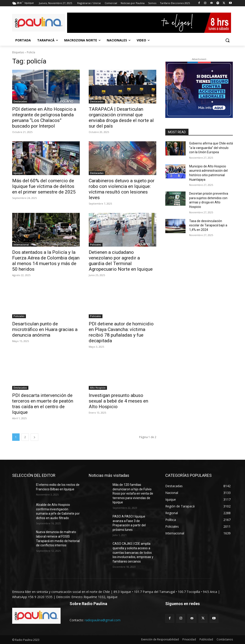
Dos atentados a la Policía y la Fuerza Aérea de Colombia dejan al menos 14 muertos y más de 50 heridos (46, 261)
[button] (227, 40)
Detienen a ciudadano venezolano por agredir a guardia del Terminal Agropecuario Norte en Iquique (121, 261)
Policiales (96, 245)
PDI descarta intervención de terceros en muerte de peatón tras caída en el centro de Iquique (43, 404)
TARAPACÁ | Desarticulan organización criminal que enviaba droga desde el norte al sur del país (121, 118)
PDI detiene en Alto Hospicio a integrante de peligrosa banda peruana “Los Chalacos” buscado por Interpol (44, 118)
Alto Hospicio (98, 388)
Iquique (18, 173)
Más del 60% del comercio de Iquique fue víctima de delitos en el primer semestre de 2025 (44, 186)
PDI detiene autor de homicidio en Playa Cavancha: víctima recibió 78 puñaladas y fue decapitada (121, 332)
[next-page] (34, 437)
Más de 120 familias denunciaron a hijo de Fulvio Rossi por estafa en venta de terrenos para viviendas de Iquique (133, 493)
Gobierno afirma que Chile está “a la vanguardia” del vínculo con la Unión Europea (211, 148)
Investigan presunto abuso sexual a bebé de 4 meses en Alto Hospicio (118, 401)
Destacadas (20, 101)
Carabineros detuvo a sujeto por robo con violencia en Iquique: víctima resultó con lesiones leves (122, 189)
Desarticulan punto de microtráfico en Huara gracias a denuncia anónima (45, 329)
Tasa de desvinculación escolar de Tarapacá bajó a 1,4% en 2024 (208, 225)
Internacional (21, 245)
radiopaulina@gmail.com (103, 620)
